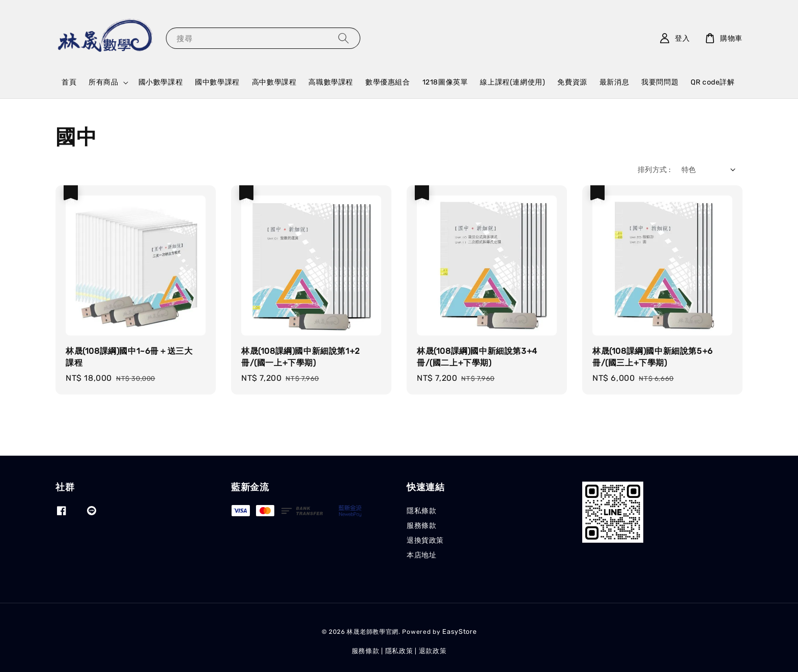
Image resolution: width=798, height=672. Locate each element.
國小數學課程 (161, 82)
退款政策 (433, 651)
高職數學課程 (331, 82)
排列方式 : (654, 170)
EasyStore (459, 632)
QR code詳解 (712, 82)
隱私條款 (421, 511)
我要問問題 (660, 82)
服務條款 (421, 526)
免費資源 (572, 82)
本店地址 (421, 555)
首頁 (69, 82)
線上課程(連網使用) (512, 82)
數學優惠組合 (388, 82)
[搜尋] (344, 38)
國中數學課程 (217, 82)
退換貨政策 (425, 540)
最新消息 (614, 82)
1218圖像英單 (445, 82)
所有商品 (103, 82)
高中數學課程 (274, 82)
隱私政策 (399, 651)
